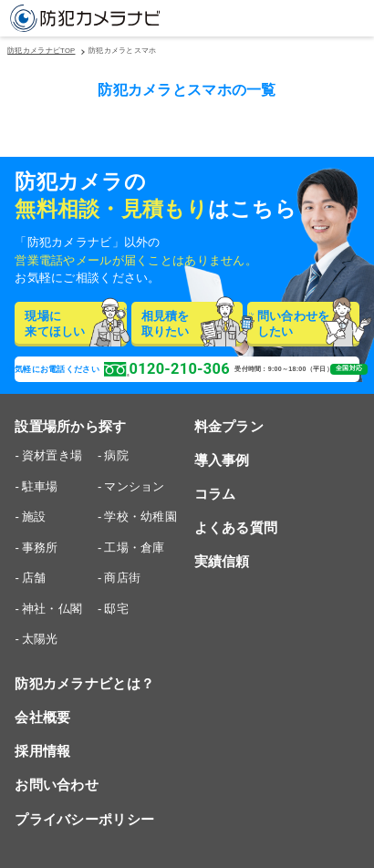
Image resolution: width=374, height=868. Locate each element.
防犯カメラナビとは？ (84, 683)
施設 (34, 517)
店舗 (34, 578)
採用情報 (42, 751)
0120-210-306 (167, 369)
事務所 (40, 548)
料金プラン (229, 426)
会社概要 (42, 717)
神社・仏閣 (52, 609)
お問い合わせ (57, 785)
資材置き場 (52, 455)
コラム (215, 494)
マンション (134, 486)
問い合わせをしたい (308, 324)
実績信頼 (222, 561)
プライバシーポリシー (84, 819)
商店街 (122, 578)
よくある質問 (236, 527)
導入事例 (222, 460)
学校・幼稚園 (140, 517)
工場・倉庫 (134, 548)
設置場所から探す (70, 426)
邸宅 (116, 609)
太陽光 (40, 639)
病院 (116, 455)
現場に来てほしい (76, 324)
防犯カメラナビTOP (41, 51)
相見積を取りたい (192, 324)
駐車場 (40, 486)
